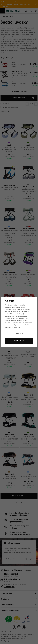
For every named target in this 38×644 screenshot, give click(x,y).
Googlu (25, 316)
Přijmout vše (19, 341)
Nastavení (19, 334)
